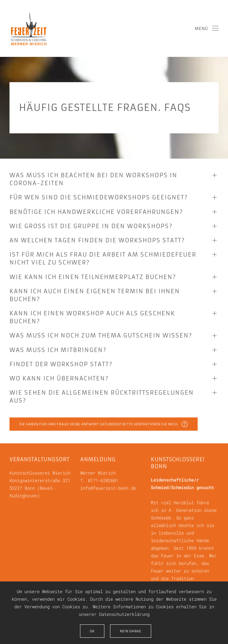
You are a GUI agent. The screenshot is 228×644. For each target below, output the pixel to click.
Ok (92, 631)
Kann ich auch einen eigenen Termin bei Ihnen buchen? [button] (95, 295)
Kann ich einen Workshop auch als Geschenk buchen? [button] (92, 317)
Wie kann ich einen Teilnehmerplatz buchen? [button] (93, 277)
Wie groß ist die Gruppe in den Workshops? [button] (91, 226)
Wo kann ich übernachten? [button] (59, 378)
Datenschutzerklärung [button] (124, 614)
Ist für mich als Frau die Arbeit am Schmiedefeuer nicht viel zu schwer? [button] (103, 258)
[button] (207, 28)
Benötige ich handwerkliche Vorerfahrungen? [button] (96, 212)
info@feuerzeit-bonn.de (108, 487)
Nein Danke (131, 631)
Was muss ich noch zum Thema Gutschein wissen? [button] (101, 335)
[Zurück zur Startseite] (28, 28)
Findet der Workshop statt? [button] (61, 364)
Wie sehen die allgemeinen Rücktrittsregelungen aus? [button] (102, 397)
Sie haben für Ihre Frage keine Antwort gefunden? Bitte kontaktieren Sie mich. (104, 424)
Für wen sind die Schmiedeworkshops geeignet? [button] (99, 197)
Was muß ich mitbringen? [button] (58, 350)
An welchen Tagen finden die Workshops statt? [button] (97, 240)
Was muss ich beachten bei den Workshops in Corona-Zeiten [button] (93, 179)
